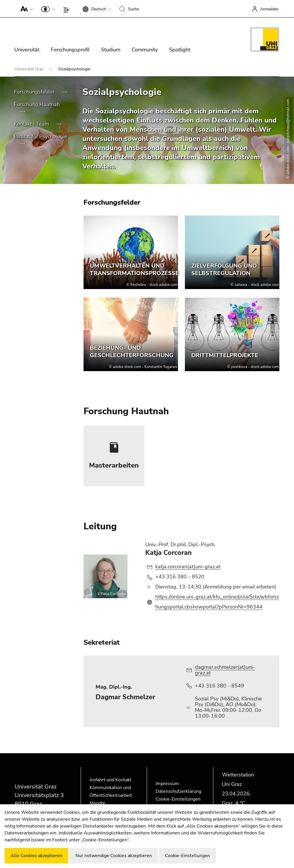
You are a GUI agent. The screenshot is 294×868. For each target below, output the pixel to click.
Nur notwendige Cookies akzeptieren (114, 856)
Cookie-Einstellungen (178, 799)
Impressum (167, 784)
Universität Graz (29, 69)
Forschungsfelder (35, 92)
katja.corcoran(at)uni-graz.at (188, 567)
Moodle (97, 803)
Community (145, 50)
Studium (111, 50)
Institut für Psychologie (41, 137)
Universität (27, 50)
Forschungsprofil (70, 50)
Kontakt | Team (32, 124)
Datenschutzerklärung (178, 791)
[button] (25, 9)
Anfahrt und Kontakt (111, 780)
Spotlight (180, 50)
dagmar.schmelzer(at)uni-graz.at (225, 670)
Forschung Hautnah (37, 104)
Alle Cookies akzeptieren (36, 856)
